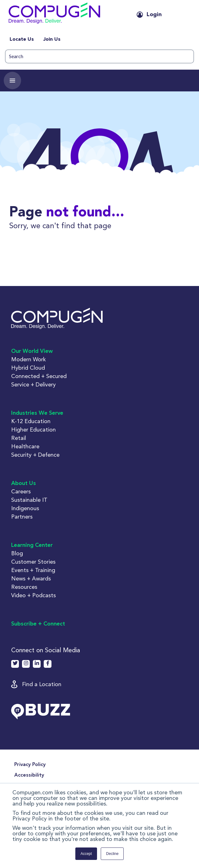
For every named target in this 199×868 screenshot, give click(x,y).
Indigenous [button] (25, 508)
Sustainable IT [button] (29, 500)
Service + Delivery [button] (33, 384)
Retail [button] (19, 438)
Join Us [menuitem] (52, 39)
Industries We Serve (37, 413)
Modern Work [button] (29, 359)
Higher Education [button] (33, 429)
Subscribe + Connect (38, 624)
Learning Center (32, 545)
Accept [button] (86, 854)
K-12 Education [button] (31, 421)
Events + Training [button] (33, 570)
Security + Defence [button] (35, 455)
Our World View (32, 351)
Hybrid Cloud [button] (28, 368)
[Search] (99, 56)
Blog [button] (17, 553)
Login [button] (154, 15)
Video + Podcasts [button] (33, 595)
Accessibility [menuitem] (29, 775)
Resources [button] (24, 587)
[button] (67, 14)
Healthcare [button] (25, 446)
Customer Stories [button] (33, 562)
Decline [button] (112, 854)
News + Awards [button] (31, 578)
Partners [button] (22, 517)
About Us (24, 483)
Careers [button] (21, 491)
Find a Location (42, 684)
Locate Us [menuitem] (22, 39)
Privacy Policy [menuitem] (30, 765)
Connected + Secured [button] (39, 376)
